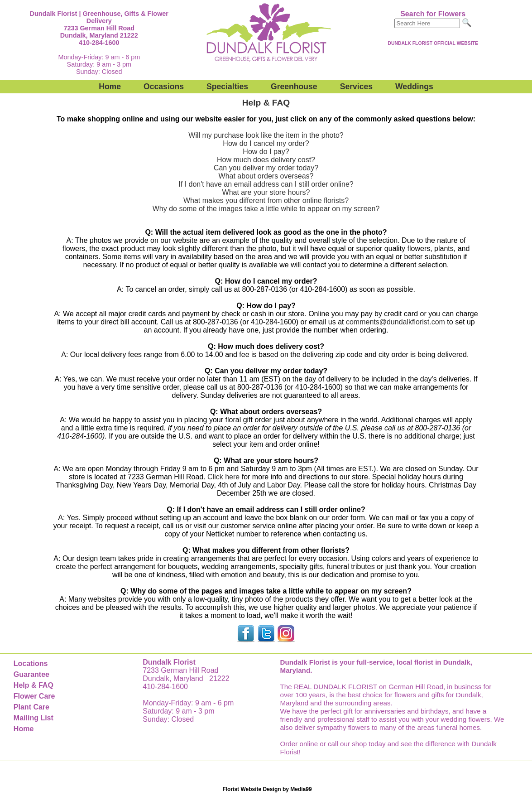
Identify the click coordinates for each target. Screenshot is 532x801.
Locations (31, 663)
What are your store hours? (266, 192)
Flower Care (34, 696)
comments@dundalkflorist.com (395, 322)
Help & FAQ (34, 685)
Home (110, 87)
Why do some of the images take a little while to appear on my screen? (266, 209)
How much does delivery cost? (266, 160)
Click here (223, 477)
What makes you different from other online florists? (266, 200)
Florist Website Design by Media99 (267, 789)
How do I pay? (266, 152)
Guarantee (31, 674)
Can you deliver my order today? (266, 168)
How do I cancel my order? (266, 143)
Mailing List (34, 718)
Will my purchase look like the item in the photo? (266, 135)
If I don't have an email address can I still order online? (266, 184)
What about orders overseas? (266, 176)
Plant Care (31, 707)
